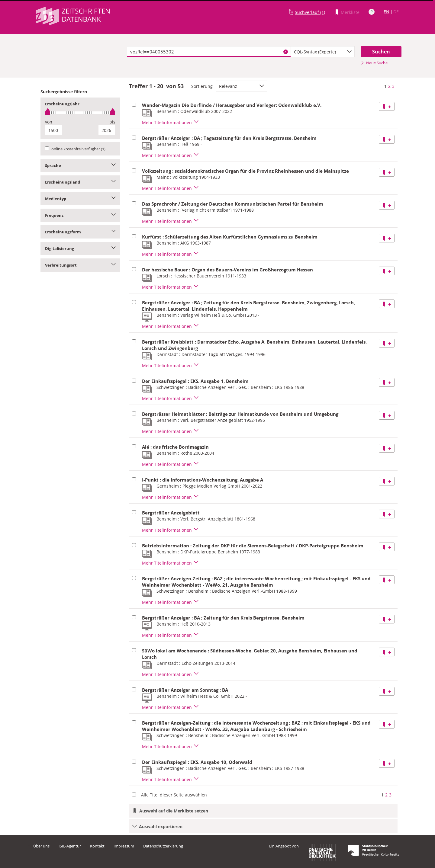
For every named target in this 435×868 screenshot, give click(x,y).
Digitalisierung (80, 248)
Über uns (41, 846)
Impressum (124, 846)
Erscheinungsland (80, 182)
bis (112, 122)
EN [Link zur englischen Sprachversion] (387, 12)
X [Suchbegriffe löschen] (285, 52)
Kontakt (97, 846)
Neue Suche (374, 63)
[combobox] (323, 52)
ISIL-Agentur (70, 846)
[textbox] (209, 52)
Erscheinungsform (80, 232)
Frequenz (80, 215)
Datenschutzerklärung (163, 846)
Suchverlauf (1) (310, 12)
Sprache (80, 165)
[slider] (80, 113)
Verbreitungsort (80, 265)
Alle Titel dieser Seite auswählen (174, 795)
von (49, 122)
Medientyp (80, 199)
